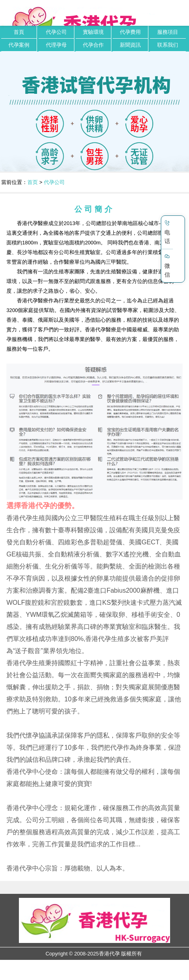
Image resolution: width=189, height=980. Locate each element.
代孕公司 (56, 32)
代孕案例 (19, 45)
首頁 (19, 32)
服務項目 (168, 32)
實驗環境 (93, 32)
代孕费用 (130, 32)
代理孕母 (56, 45)
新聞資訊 (130, 45)
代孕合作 (93, 45)
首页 (33, 182)
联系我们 (168, 45)
